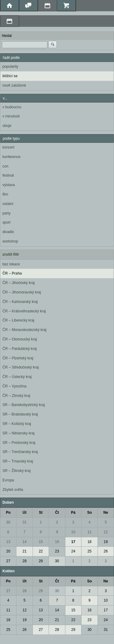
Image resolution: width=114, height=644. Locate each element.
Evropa (8, 480)
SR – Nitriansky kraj (18, 433)
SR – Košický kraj (17, 424)
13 (8, 542)
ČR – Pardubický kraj (20, 349)
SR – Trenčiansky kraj (20, 452)
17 (73, 542)
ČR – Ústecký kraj (17, 377)
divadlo (8, 232)
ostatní (8, 204)
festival (8, 175)
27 (8, 561)
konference (11, 157)
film (5, 194)
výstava (9, 185)
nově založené (14, 85)
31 (24, 522)
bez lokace (11, 264)
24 (73, 551)
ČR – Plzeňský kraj (18, 358)
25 (90, 551)
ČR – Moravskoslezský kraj (24, 330)
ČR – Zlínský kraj (16, 396)
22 (41, 551)
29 (41, 561)
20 (8, 551)
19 (106, 542)
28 (24, 561)
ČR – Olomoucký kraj (20, 339)
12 (106, 532)
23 (57, 551)
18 (90, 542)
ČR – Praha (12, 273)
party (7, 213)
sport (7, 222)
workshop (10, 241)
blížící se (10, 76)
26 (106, 551)
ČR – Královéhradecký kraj (24, 311)
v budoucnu (12, 107)
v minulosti (11, 116)
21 (24, 551)
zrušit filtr (11, 254)
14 (24, 542)
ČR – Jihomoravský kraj (22, 292)
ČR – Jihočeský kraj (19, 283)
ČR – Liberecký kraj (18, 320)
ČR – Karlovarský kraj (20, 302)
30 (8, 522)
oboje (7, 126)
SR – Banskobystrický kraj (24, 405)
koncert (8, 147)
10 (73, 532)
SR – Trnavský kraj (18, 461)
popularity (10, 67)
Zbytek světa (13, 490)
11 (90, 532)
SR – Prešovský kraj (19, 443)
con (5, 166)
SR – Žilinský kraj (17, 471)
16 (57, 542)
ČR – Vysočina (14, 386)
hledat (7, 36)
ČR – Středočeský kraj (21, 367)
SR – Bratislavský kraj (20, 414)
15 (41, 542)
